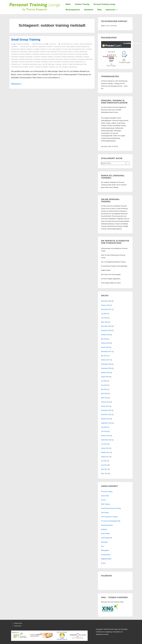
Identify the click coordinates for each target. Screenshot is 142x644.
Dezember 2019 (106, 326)
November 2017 (106, 351)
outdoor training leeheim (43, 57)
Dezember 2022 (106, 301)
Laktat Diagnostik (107, 538)
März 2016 (104, 398)
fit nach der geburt (54, 49)
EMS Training (105, 504)
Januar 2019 (105, 347)
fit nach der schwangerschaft (74, 49)
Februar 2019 (105, 343)
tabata (31, 67)
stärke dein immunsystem (77, 64)
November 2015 (106, 415)
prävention (15, 64)
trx (57, 67)
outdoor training (81, 54)
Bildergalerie (105, 550)
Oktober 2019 (105, 335)
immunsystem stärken (59, 52)
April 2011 (104, 469)
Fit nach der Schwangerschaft (111, 521)
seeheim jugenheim (30, 64)
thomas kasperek (41, 67)
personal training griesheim (22, 62)
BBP (68, 47)
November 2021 (106, 309)
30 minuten (34, 47)
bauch (64, 47)
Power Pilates (105, 534)
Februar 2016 (105, 402)
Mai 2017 (104, 356)
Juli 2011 (104, 461)
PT (21, 64)
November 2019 (106, 330)
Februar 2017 (105, 360)
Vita (102, 546)
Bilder (68, 4)
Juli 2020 (104, 314)
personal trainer (82, 57)
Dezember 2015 (106, 410)
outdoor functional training (62, 54)
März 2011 (104, 473)
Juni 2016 (104, 385)
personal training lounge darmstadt (68, 62)
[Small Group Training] (52, 44)
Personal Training (107, 492)
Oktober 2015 (105, 419)
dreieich (30, 49)
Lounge (76, 52)
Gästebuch (89, 10)
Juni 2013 (104, 444)
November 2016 (106, 368)
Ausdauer (57, 47)
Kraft (70, 52)
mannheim (83, 52)
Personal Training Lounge (104, 4)
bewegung (86, 47)
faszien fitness (40, 49)
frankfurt (15, 52)
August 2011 (105, 457)
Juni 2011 (104, 465)
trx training (64, 67)
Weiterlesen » (17, 84)
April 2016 (104, 393)
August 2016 (105, 377)
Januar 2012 (105, 448)
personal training (63, 59)
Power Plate (105, 496)
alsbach (50, 47)
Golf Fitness (105, 513)
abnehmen (42, 47)
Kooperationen (106, 555)
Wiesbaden (73, 67)
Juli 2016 (104, 381)
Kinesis (103, 500)
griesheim (23, 52)
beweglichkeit (75, 47)
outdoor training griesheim (22, 57)
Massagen (104, 542)
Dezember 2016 (106, 364)
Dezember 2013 (106, 440)
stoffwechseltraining (20, 67)
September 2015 (106, 423)
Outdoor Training (82, 4)
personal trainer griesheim (44, 59)
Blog (100, 10)
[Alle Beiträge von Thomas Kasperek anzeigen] (22, 44)
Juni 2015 (104, 431)
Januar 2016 (105, 406)
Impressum (112, 10)
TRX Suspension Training (109, 517)
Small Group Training (26, 40)
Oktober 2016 (105, 373)
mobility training (33, 54)
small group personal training (50, 64)
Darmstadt (15, 49)
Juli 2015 (104, 427)
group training (34, 52)
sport (64, 64)
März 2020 (104, 322)
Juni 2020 (104, 318)
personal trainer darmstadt (22, 59)
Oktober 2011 (105, 452)
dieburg (23, 49)
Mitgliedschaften (106, 559)
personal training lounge (44, 62)
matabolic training (18, 54)
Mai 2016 (104, 389)
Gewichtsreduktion (107, 525)
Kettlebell (104, 529)
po (84, 62)
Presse (103, 563)
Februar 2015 (105, 436)
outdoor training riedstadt (64, 57)
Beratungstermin (73, 10)
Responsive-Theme (102, 634)
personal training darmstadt (81, 59)
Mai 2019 (104, 339)
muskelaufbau (45, 54)
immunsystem (45, 52)
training (52, 67)
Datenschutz (18, 623)
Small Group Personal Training (111, 508)
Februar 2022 (105, 305)
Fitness (89, 49)
